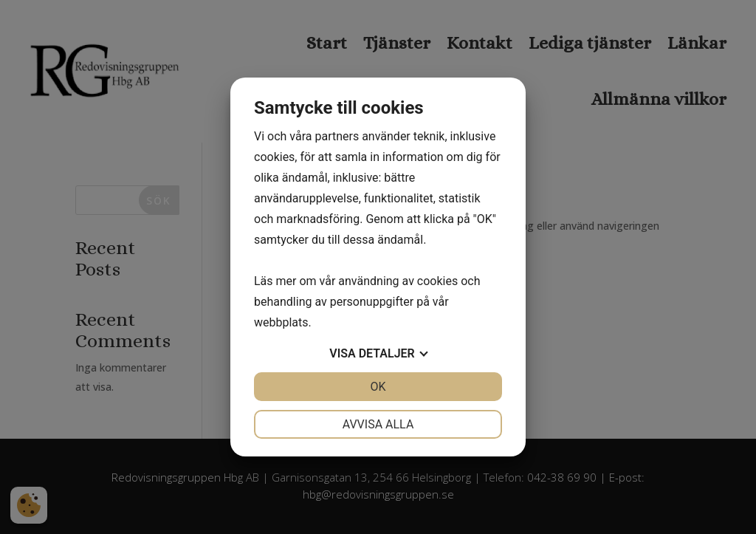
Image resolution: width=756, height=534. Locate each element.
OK (378, 387)
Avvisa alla (378, 424)
